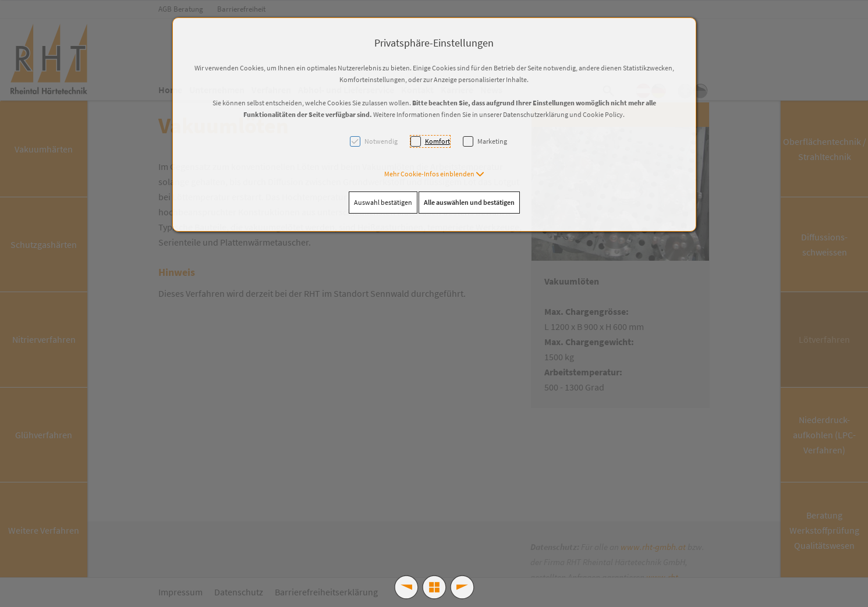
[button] (434, 174)
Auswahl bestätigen (383, 202)
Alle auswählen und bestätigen (469, 202)
